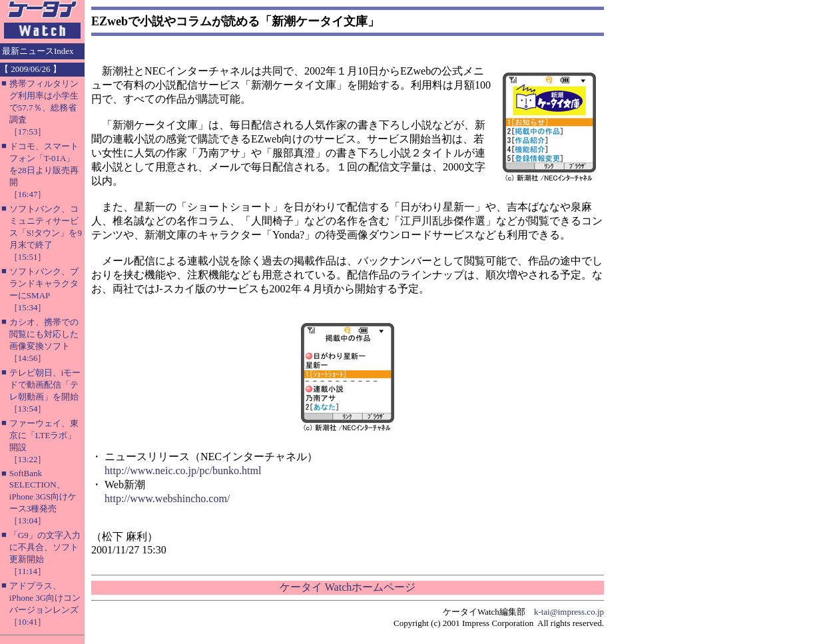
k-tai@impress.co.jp (569, 612)
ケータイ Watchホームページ (348, 587)
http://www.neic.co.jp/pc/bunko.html (183, 471)
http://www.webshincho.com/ (167, 498)
